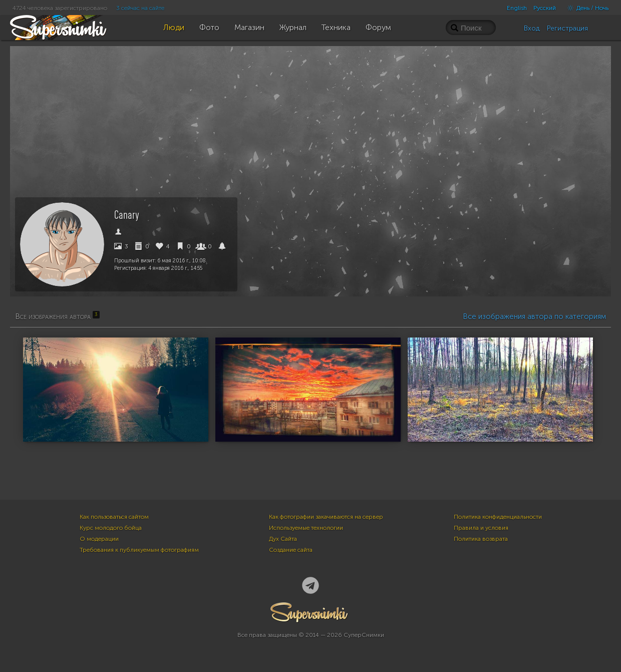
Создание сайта (291, 550)
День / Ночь (585, 8)
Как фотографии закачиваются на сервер (326, 517)
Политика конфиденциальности (498, 517)
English (517, 8)
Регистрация (567, 28)
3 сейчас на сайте (140, 8)
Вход (532, 28)
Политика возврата (481, 539)
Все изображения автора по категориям (534, 316)
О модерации (99, 539)
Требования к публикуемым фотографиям (139, 550)
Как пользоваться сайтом (114, 517)
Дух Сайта (283, 539)
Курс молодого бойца (111, 528)
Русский (545, 8)
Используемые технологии (306, 528)
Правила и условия (481, 528)
